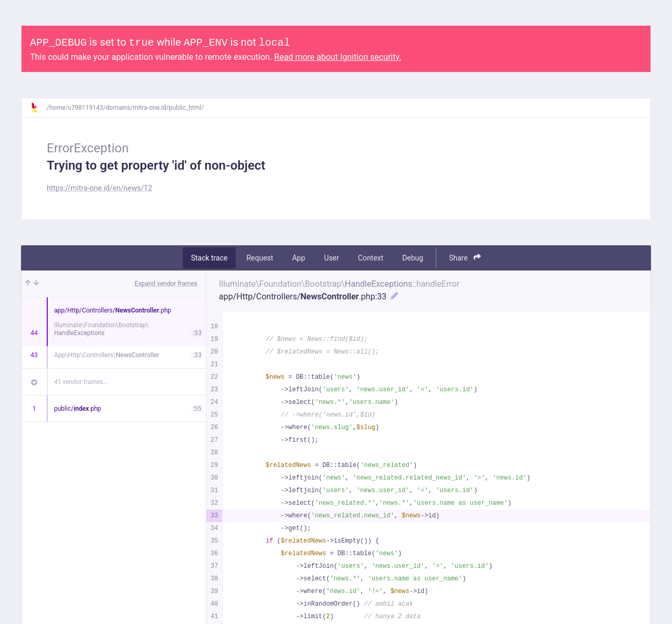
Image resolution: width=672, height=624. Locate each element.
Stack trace (209, 258)
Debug (413, 258)
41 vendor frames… (81, 382)
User (331, 258)
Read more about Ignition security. (338, 57)
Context (371, 258)
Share (465, 258)
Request (260, 258)
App (298, 258)
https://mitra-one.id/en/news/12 (99, 188)
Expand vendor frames (166, 284)
